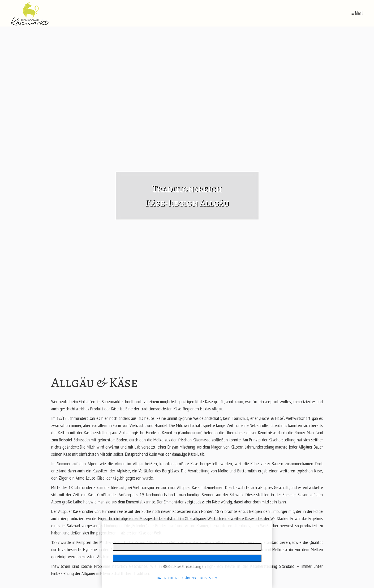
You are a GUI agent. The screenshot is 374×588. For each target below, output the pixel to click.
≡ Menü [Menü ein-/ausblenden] (357, 13)
